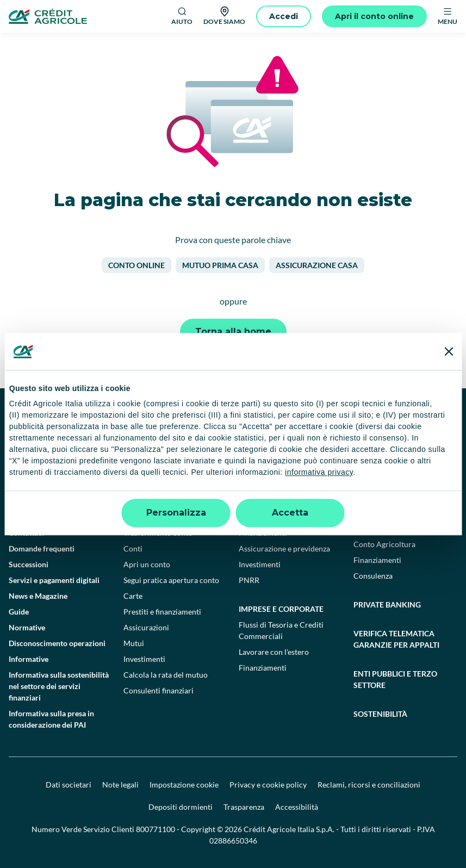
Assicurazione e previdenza (284, 548)
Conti (133, 548)
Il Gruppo (25, 501)
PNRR (249, 580)
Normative (27, 627)
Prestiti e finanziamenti (162, 612)
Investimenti (144, 659)
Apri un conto (147, 564)
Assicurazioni (146, 627)
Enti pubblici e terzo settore (395, 679)
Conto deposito (150, 517)
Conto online (136, 265)
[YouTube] (338, 421)
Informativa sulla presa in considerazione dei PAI (51, 719)
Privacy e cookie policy (268, 785)
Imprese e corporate (281, 609)
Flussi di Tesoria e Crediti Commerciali (281, 630)
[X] (409, 421)
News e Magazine (38, 596)
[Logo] (48, 16)
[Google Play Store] (42, 453)
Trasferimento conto (158, 533)
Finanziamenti (263, 533)
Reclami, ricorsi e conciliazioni (369, 785)
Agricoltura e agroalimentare (388, 507)
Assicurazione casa (317, 265)
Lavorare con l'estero (274, 652)
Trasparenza (244, 807)
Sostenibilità (380, 714)
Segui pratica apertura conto (171, 580)
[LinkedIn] (362, 421)
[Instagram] (386, 421)
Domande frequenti (42, 548)
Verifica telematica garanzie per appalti (396, 639)
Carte (133, 596)
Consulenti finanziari (159, 690)
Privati (138, 501)
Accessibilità (297, 807)
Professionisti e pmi (280, 501)
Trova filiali (27, 517)
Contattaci (26, 533)
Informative (29, 659)
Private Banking (387, 604)
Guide (19, 612)
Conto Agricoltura (384, 544)
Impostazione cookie (184, 785)
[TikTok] (314, 421)
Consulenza (373, 576)
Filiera (364, 528)
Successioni (29, 564)
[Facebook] (290, 421)
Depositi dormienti (181, 807)
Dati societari (69, 785)
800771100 (156, 829)
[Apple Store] (116, 453)
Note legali (120, 785)
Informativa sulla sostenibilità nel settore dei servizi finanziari (59, 686)
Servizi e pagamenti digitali (54, 580)
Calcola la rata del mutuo (166, 675)
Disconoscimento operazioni (57, 643)
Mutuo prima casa (220, 265)
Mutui (134, 643)
